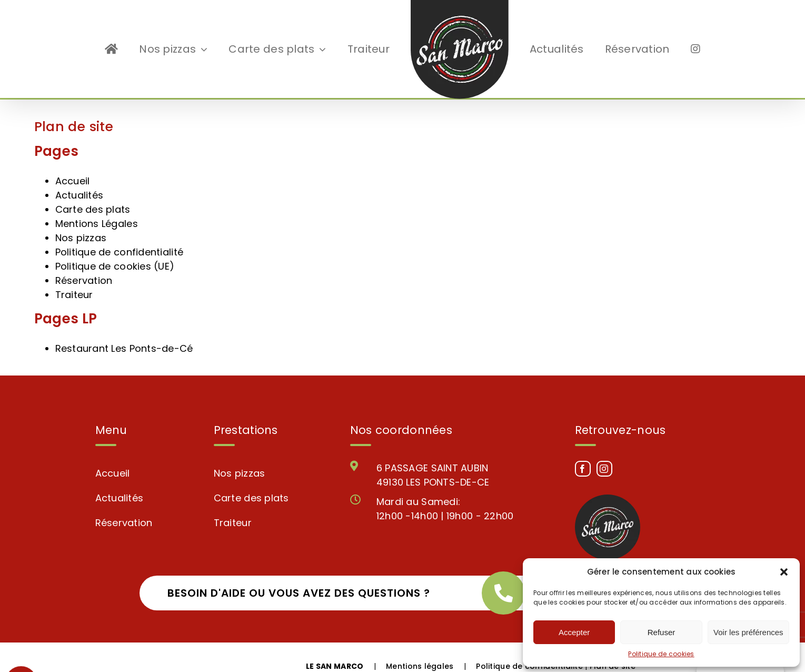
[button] (784, 572)
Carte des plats (93, 191)
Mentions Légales (97, 205)
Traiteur (74, 276)
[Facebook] (583, 450)
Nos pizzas (81, 219)
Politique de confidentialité (120, 234)
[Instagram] (604, 450)
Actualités (79, 177)
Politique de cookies (661, 654)
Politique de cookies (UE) (115, 248)
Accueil (73, 162)
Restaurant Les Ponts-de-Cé (124, 330)
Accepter (574, 632)
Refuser (662, 632)
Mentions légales (420, 648)
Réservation (84, 262)
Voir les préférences (748, 632)
